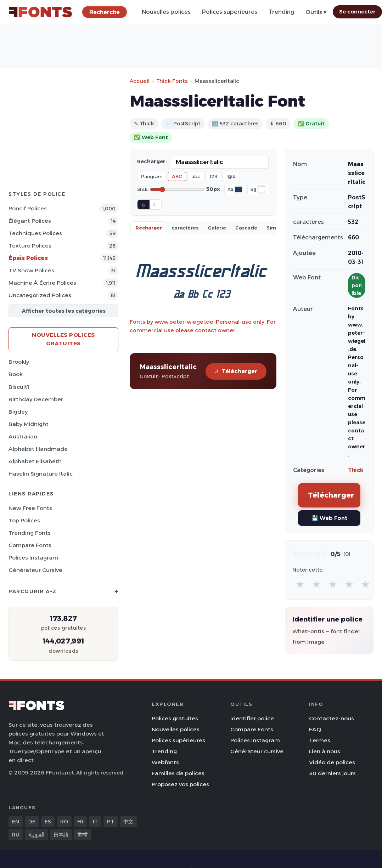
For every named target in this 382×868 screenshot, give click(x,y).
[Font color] (238, 189)
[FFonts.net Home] (40, 12)
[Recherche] (105, 12)
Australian (23, 436)
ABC (177, 176)
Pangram (152, 176)
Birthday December (36, 399)
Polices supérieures (230, 12)
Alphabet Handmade (38, 449)
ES (48, 822)
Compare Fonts (30, 545)
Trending (281, 12)
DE (32, 822)
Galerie (217, 228)
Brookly (19, 362)
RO (64, 822)
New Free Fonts (30, 508)
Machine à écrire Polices (42, 283)
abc (196, 176)
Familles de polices (178, 773)
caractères (185, 228)
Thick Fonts (172, 81)
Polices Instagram (33, 558)
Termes (320, 740)
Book (16, 374)
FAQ (315, 729)
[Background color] (262, 189)
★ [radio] (300, 584)
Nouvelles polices (166, 12)
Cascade (246, 228)
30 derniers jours (332, 773)
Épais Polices (28, 258)
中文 (128, 822)
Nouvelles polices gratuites (63, 339)
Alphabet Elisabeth (35, 461)
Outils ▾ (316, 12)
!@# (231, 176)
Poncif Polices (28, 208)
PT (111, 822)
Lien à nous (325, 751)
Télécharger (236, 371)
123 (213, 176)
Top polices (24, 520)
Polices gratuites (175, 718)
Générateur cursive (35, 570)
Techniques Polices (35, 233)
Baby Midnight (29, 424)
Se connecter (357, 12)
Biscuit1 (19, 387)
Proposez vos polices (180, 784)
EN (16, 822)
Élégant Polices (30, 221)
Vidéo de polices (332, 762)
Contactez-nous (332, 718)
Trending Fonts (30, 533)
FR (80, 822)
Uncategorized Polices (40, 295)
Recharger (149, 228)
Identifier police (252, 718)
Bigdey (18, 412)
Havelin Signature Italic (41, 474)
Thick (356, 470)
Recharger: (152, 161)
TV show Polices (31, 270)
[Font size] (177, 189)
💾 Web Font (329, 518)
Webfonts (165, 762)
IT (95, 822)
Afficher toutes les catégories (64, 311)
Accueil (140, 81)
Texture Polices (30, 246)
